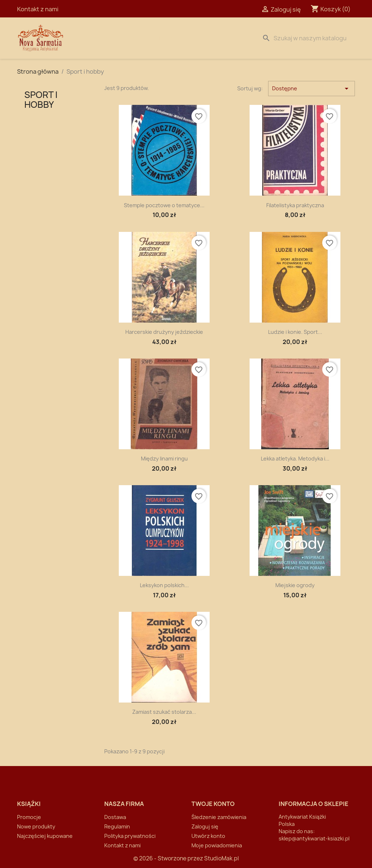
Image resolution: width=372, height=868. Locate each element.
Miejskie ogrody (295, 585)
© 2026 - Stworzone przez (169, 858)
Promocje (29, 817)
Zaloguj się (205, 826)
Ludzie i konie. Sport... (295, 332)
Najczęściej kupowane (45, 836)
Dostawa (159, 38)
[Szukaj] (307, 38)
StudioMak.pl (221, 858)
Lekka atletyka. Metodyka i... (295, 458)
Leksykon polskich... (164, 585)
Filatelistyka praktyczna (295, 205)
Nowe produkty (36, 826)
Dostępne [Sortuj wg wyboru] (312, 89)
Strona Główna (110, 38)
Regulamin (117, 826)
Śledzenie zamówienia (219, 817)
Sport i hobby (41, 99)
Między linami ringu (164, 458)
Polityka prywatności (130, 836)
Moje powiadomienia (217, 845)
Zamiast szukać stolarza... (164, 712)
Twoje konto (213, 804)
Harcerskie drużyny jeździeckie (164, 332)
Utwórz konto (208, 836)
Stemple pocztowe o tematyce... (164, 205)
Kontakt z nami (38, 9)
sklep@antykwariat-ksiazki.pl (314, 838)
